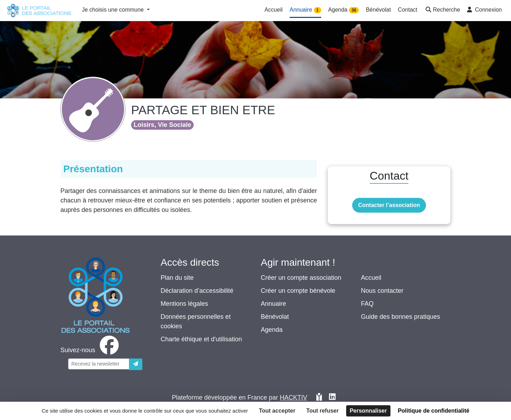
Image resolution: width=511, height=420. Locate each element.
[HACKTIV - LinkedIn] (332, 398)
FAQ (367, 304)
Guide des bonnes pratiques (400, 317)
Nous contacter (382, 291)
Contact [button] (407, 10)
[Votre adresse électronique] (99, 364)
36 (354, 10)
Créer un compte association (301, 278)
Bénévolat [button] (378, 10)
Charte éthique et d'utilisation (201, 339)
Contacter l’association (389, 205)
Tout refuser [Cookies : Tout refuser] (323, 411)
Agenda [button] (344, 10)
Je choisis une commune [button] (114, 10)
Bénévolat (275, 317)
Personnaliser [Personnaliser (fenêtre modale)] (368, 411)
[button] (442, 10)
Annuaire (273, 304)
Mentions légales (184, 304)
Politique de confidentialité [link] (434, 411)
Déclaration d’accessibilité (197, 291)
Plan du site (177, 278)
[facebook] (91, 350)
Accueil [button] (273, 10)
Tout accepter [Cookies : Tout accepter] (277, 411)
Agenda (272, 330)
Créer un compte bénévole (298, 291)
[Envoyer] (136, 364)
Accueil (371, 278)
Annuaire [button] (305, 10)
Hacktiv (293, 398)
